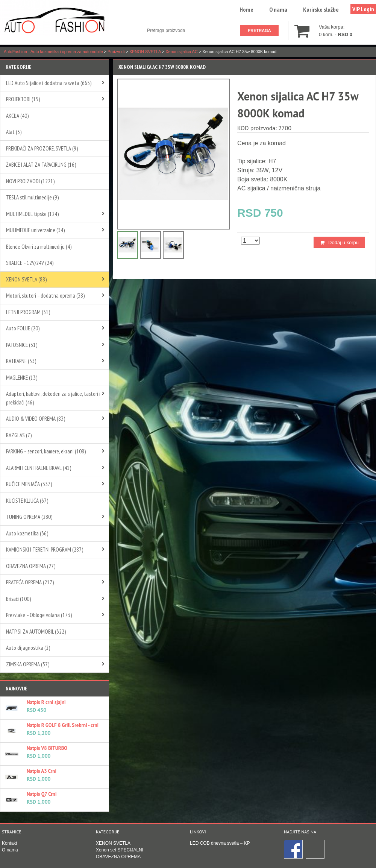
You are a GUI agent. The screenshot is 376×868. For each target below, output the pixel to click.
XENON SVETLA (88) (26, 279)
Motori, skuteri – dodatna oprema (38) (45, 296)
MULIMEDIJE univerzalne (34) (35, 230)
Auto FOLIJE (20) (23, 328)
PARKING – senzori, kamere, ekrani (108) (46, 451)
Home (246, 9)
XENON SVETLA (113, 843)
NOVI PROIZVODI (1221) (30, 181)
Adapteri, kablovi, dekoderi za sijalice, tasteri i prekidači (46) (53, 398)
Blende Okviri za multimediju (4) (39, 247)
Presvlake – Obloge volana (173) (39, 615)
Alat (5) (14, 132)
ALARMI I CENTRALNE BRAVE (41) (39, 468)
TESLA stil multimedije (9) (32, 197)
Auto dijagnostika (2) (28, 648)
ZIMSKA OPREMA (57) (28, 664)
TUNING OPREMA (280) (29, 517)
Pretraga (259, 30)
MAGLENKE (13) (22, 378)
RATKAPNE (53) (21, 361)
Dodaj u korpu (343, 242)
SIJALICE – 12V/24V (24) (30, 263)
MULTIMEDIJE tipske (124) (32, 214)
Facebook (294, 850)
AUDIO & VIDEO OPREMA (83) (36, 419)
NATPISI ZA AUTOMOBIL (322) (36, 632)
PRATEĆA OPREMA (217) (30, 582)
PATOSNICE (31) (22, 345)
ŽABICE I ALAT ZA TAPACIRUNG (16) (41, 165)
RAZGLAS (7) (19, 435)
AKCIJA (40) (17, 116)
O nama (278, 9)
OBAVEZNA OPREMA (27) (31, 566)
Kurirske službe (321, 9)
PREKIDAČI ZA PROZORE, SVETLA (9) (42, 148)
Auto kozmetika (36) (27, 533)
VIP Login (363, 9)
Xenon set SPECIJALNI (120, 850)
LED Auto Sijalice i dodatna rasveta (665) (49, 83)
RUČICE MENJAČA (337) (29, 484)
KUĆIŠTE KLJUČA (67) (27, 501)
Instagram (315, 850)
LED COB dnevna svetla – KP (220, 843)
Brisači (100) (18, 599)
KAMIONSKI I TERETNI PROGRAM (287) (45, 550)
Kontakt (10, 843)
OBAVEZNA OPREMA (118, 857)
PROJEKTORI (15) (23, 99)
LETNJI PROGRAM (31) (28, 312)
